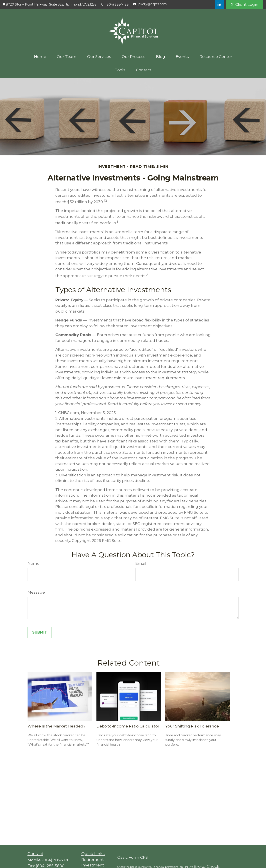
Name (34, 563)
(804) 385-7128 (115, 4)
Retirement (93, 860)
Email (141, 563)
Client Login (244, 4)
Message (36, 592)
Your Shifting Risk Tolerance (192, 726)
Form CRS (138, 857)
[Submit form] (40, 632)
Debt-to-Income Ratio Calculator (128, 726)
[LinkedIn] (219, 4)
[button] (40, 57)
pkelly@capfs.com (150, 4)
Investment (93, 865)
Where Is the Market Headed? (56, 726)
